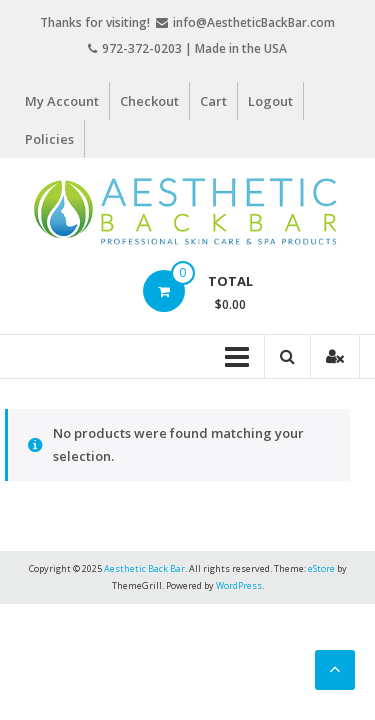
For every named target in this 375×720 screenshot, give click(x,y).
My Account (62, 101)
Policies (49, 139)
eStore (321, 568)
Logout (270, 101)
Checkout (149, 101)
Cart (213, 101)
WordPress (239, 585)
